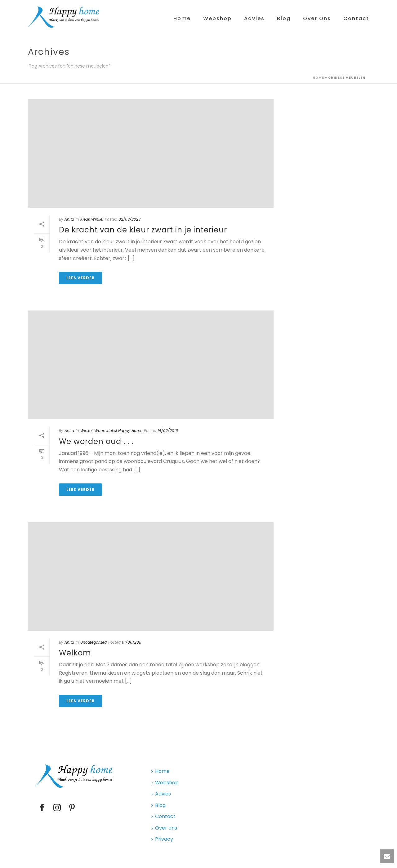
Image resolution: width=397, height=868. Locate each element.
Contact (356, 18)
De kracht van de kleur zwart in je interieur (143, 230)
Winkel (97, 219)
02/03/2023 (129, 219)
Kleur (85, 219)
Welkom (75, 653)
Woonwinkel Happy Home (118, 431)
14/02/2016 (168, 431)
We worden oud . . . (96, 441)
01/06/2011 (132, 642)
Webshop (217, 18)
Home (182, 18)
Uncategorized (94, 642)
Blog (284, 18)
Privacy (162, 839)
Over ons (317, 18)
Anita (69, 219)
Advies (254, 18)
